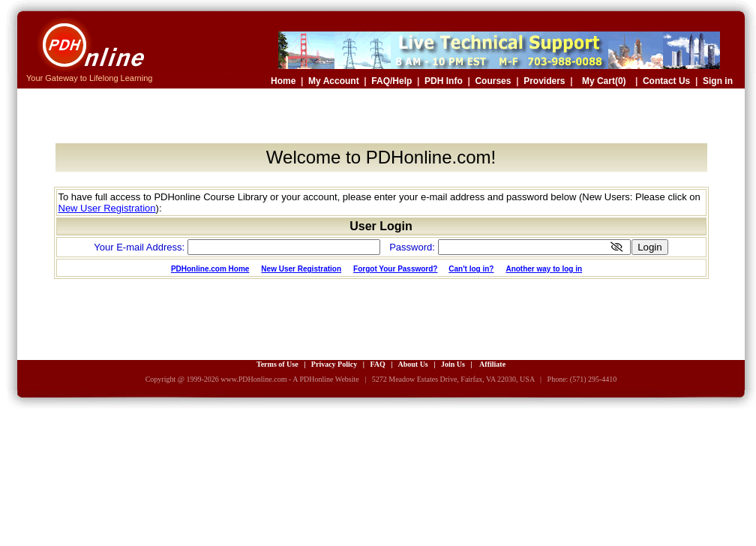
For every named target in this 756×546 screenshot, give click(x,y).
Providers (544, 81)
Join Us (453, 364)
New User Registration (107, 208)
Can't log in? (471, 269)
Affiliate (492, 364)
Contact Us (666, 81)
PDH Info (444, 81)
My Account (334, 81)
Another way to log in (544, 269)
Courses (493, 81)
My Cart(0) (604, 81)
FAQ (377, 364)
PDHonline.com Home (210, 269)
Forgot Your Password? (395, 269)
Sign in (718, 81)
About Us (412, 364)
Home (283, 81)
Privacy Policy (334, 364)
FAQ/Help (391, 81)
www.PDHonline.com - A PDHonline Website (289, 379)
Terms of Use (277, 364)
